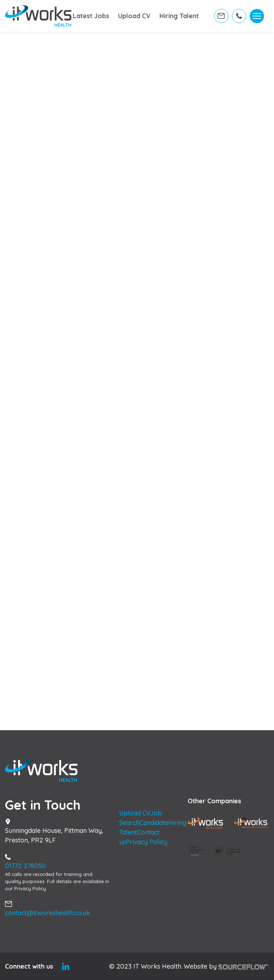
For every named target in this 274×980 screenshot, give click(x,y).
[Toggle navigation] (257, 18)
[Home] (38, 18)
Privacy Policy (146, 842)
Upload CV (129, 18)
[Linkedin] (66, 966)
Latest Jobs (83, 18)
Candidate (154, 823)
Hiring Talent (169, 18)
